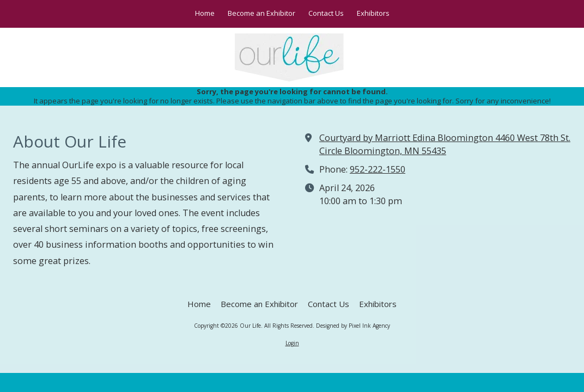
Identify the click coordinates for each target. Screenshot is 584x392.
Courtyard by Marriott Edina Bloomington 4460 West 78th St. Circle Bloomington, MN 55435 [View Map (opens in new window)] (445, 144)
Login (292, 343)
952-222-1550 (378, 169)
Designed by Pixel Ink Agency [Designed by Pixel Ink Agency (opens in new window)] (353, 326)
